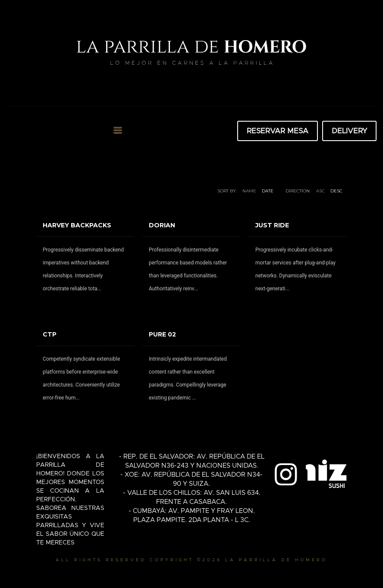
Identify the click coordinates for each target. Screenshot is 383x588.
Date (268, 191)
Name (249, 191)
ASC (320, 191)
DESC (336, 191)
